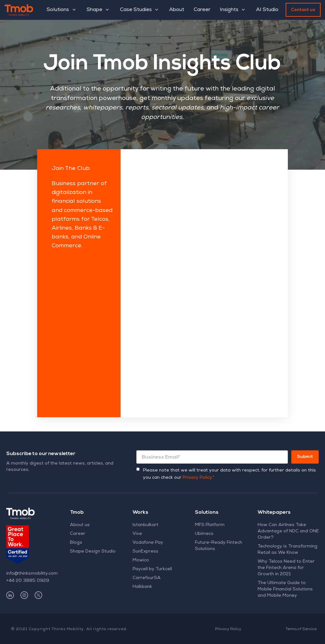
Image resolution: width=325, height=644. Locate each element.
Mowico (141, 560)
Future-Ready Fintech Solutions (219, 546)
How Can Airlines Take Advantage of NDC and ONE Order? (288, 531)
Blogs (76, 543)
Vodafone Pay (148, 543)
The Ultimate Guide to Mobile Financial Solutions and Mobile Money (285, 589)
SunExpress (145, 552)
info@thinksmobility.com (32, 574)
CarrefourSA (147, 578)
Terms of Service (301, 629)
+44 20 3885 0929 (28, 581)
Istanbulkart (145, 525)
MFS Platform (210, 525)
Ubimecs (204, 534)
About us (80, 525)
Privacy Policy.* (198, 478)
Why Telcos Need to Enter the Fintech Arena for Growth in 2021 (286, 568)
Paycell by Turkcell (152, 569)
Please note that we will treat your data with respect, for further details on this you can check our (229, 474)
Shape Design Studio (93, 552)
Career (78, 534)
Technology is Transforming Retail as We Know (288, 550)
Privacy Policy (228, 629)
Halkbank (142, 587)
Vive (137, 534)
